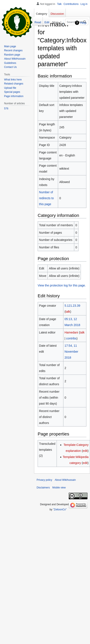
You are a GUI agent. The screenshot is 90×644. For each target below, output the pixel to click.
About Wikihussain (65, 480)
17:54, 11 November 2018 (71, 352)
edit (85, 451)
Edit (44, 22)
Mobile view (59, 488)
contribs (71, 338)
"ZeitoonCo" (60, 509)
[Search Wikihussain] (74, 22)
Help (83, 23)
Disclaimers (43, 488)
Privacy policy (44, 480)
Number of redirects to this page (46, 198)
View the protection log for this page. (62, 285)
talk (68, 312)
